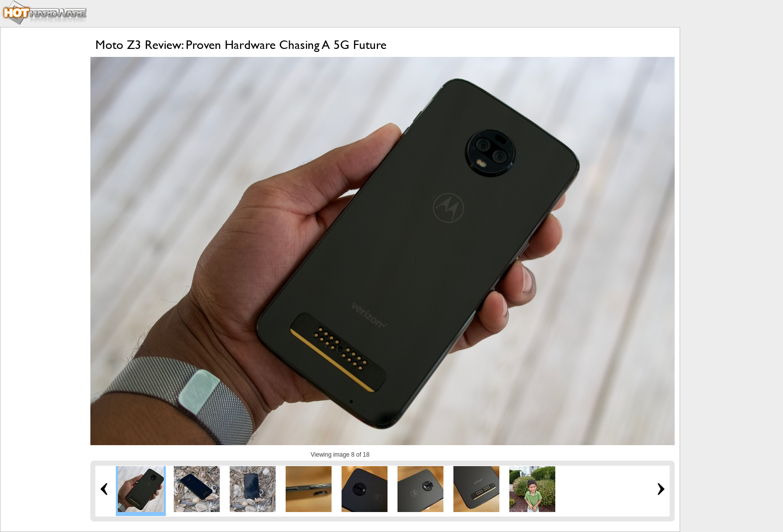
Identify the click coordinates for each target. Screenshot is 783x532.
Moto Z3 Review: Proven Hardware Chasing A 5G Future (241, 45)
